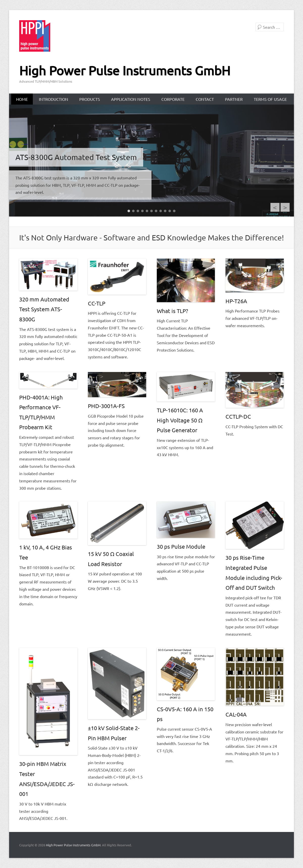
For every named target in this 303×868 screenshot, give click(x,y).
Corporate (173, 99)
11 (174, 211)
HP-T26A (236, 301)
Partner (234, 99)
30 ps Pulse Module (181, 546)
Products (90, 99)
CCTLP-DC (238, 416)
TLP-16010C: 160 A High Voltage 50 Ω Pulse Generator (180, 420)
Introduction (54, 99)
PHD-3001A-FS (106, 406)
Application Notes (131, 99)
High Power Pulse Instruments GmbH (125, 70)
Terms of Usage (270, 99)
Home (22, 99)
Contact (205, 99)
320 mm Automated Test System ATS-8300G (44, 309)
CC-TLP (97, 303)
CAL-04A (236, 714)
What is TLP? (172, 311)
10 (170, 211)
